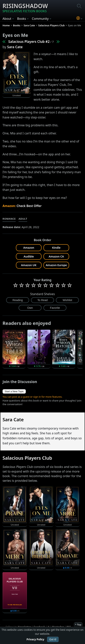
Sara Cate (15, 47)
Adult (23, 219)
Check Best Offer (29, 206)
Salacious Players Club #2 (29, 41)
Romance (9, 219)
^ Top (78, 625)
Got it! (53, 639)
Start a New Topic (14, 391)
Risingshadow (25, 8)
